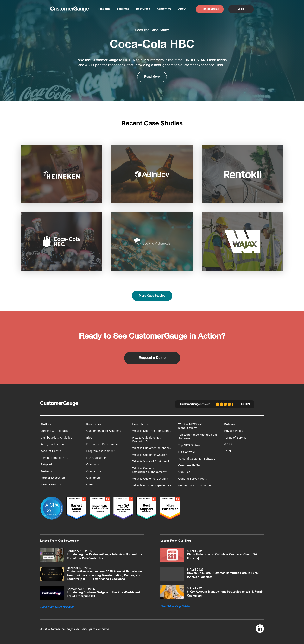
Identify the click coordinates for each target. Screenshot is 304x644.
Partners (47, 471)
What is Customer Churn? (150, 455)
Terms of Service (235, 438)
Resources (143, 9)
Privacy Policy (234, 431)
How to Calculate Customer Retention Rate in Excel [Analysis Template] (223, 575)
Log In (241, 9)
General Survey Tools (193, 479)
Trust (228, 451)
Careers (92, 485)
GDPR (228, 444)
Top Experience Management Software (198, 437)
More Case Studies (152, 296)
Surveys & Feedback (54, 431)
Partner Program (52, 485)
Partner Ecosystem (53, 478)
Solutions (123, 9)
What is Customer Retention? (152, 448)
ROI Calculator (96, 458)
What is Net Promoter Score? (152, 431)
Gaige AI (46, 464)
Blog (89, 438)
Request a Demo (210, 9)
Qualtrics (184, 472)
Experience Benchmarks (103, 444)
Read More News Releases (57, 607)
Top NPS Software (191, 445)
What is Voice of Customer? (151, 461)
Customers (164, 9)
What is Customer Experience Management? (150, 470)
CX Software (187, 452)
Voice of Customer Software (197, 459)
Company (93, 464)
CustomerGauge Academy (104, 431)
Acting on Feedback (54, 444)
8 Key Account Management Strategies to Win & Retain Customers (225, 594)
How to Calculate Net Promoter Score (147, 440)
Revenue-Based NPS (55, 458)
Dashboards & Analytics (56, 438)
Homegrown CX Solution (195, 485)
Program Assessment (101, 451)
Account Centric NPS (55, 451)
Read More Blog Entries (175, 606)
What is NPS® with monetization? (191, 426)
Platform (104, 9)
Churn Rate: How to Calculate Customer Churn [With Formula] (223, 557)
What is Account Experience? (152, 485)
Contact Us (94, 471)
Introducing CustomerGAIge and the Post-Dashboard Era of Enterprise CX (104, 595)
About (182, 9)
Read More (152, 77)
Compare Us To (189, 465)
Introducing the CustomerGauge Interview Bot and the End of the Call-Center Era (105, 557)
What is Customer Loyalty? (150, 479)
